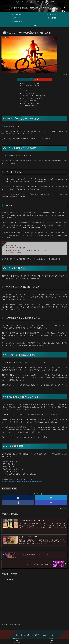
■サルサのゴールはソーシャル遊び (30, 83)
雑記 (14, 488)
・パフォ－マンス (27, 88)
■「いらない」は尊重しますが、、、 (31, 101)
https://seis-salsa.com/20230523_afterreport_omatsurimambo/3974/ (22, 482)
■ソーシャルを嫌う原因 (27, 93)
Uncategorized (6, 488)
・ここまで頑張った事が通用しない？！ (33, 96)
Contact (51, 638)
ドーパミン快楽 (62, 194)
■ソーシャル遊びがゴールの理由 (30, 86)
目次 (32, 79)
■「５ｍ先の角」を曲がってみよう (30, 103)
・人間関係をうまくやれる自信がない (33, 98)
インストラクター (18, 638)
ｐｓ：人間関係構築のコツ (28, 106)
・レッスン (25, 91)
